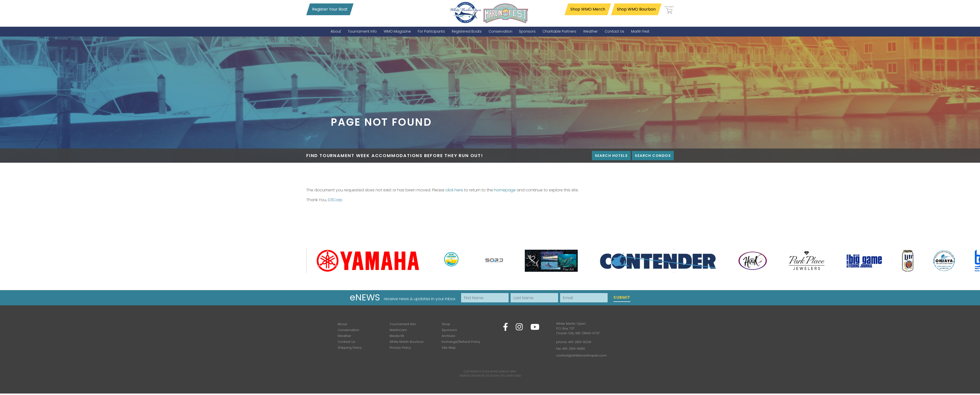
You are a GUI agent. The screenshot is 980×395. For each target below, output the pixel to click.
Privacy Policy (400, 348)
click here (454, 190)
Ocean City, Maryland (505, 376)
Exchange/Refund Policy (461, 342)
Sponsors (449, 330)
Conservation (348, 330)
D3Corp (335, 200)
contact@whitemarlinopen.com (581, 355)
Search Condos (653, 156)
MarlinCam (398, 330)
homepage (505, 190)
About (342, 324)
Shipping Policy (350, 348)
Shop (446, 324)
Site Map (449, 348)
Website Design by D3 (474, 376)
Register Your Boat (330, 9)
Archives (448, 336)
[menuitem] (336, 31)
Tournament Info (403, 324)
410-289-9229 (580, 342)
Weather (344, 336)
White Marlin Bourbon (407, 342)
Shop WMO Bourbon (636, 9)
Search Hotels (611, 156)
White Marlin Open (503, 371)
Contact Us (346, 342)
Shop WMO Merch (588, 9)
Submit (622, 297)
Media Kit (397, 336)
